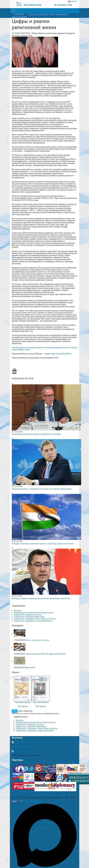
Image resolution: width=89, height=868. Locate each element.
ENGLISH (72, 1)
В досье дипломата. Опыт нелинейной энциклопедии (39, 16)
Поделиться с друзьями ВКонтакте (29, 617)
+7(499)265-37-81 (22, 751)
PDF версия (23, 706)
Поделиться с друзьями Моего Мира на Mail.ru (35, 619)
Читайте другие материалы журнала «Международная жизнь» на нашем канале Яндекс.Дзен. (44, 348)
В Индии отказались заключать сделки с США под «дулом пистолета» (43, 544)
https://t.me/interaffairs (61, 354)
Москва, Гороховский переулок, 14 (30, 742)
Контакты (17, 738)
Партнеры (17, 760)
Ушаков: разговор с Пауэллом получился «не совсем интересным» (42, 489)
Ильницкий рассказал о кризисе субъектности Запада (36, 434)
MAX (56, 358)
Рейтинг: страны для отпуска (36, 640)
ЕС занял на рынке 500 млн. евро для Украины (45, 654)
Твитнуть (18, 610)
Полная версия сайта (21, 791)
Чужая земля (29, 667)
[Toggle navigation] (13, 11)
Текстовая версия (23, 702)
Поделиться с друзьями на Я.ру (28, 615)
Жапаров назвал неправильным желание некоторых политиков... (41, 598)
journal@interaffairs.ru (22, 747)
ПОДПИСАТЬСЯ (20, 717)
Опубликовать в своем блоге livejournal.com (34, 612)
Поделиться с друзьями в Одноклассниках (33, 621)
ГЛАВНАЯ (19, 14)
